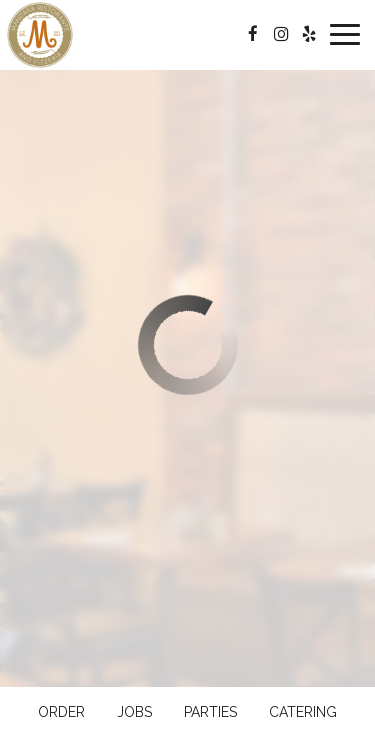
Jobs (134, 712)
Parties (210, 712)
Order (61, 712)
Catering (303, 712)
